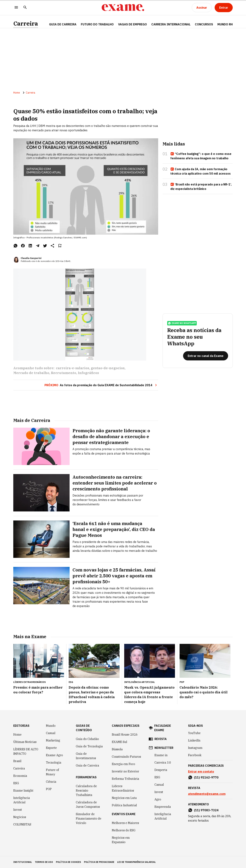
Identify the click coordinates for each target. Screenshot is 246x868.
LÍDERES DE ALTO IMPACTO (26, 751)
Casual (51, 733)
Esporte (51, 748)
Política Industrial (124, 805)
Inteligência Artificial (22, 800)
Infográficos (88, 373)
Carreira (26, 23)
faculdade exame (163, 728)
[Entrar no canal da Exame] (206, 356)
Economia (20, 776)
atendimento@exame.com (207, 794)
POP (49, 789)
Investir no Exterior (125, 771)
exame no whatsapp (182, 323)
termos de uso (44, 862)
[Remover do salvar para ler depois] (60, 246)
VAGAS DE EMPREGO (133, 24)
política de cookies (68, 862)
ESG (16, 783)
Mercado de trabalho (31, 373)
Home (17, 93)
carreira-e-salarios (73, 368)
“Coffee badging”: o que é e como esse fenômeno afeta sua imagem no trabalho (201, 156)
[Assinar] (202, 8)
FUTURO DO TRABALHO (97, 24)
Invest (18, 810)
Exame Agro (54, 755)
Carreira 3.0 (163, 762)
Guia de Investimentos (86, 756)
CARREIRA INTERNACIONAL (171, 24)
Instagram (195, 748)
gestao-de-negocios (108, 368)
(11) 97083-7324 (206, 810)
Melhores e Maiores (125, 823)
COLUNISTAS (22, 824)
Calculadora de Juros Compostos (88, 804)
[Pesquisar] (25, 8)
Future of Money (52, 772)
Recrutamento (64, 373)
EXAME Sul (119, 742)
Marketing (53, 740)
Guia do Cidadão (87, 739)
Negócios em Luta (124, 798)
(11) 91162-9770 (206, 777)
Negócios (20, 817)
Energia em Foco (123, 764)
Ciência (51, 782)
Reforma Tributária (125, 779)
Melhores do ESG (124, 830)
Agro (158, 799)
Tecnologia (54, 762)
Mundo (51, 726)
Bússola (117, 749)
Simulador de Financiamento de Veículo (89, 818)
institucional (23, 862)
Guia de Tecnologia (89, 746)
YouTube (194, 733)
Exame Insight (23, 790)
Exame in (161, 755)
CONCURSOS (204, 24)
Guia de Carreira (63, 24)
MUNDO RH (225, 24)
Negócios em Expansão (121, 840)
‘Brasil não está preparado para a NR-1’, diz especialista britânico (201, 187)
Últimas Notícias (25, 742)
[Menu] (16, 8)
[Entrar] (224, 8)
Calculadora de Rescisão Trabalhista (86, 790)
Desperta (161, 770)
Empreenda (163, 807)
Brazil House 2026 (125, 734)
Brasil (17, 761)
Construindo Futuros (126, 757)
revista (161, 739)
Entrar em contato (201, 771)
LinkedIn (194, 740)
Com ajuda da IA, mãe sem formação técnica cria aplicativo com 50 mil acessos (201, 171)
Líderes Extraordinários (123, 788)
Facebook (195, 755)
